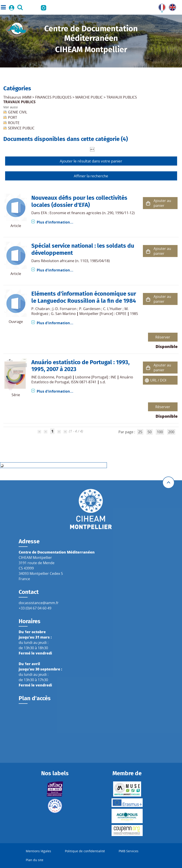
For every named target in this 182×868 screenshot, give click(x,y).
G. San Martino (63, 314)
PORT (13, 117)
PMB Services (129, 851)
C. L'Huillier (112, 309)
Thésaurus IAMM (17, 97)
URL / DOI (158, 380)
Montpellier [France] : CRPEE (103, 314)
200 (171, 432)
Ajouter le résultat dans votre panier (91, 161)
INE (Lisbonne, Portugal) (51, 377)
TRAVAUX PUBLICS (122, 97)
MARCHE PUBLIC (89, 97)
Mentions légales (38, 851)
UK (171, 6)
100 (160, 432)
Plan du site (35, 860)
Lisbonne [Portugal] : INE (96, 377)
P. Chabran (41, 309)
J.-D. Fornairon (64, 309)
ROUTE (14, 123)
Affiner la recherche (91, 176)
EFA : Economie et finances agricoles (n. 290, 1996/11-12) (88, 213)
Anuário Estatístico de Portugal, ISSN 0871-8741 (82, 380)
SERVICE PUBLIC (21, 128)
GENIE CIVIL (18, 112)
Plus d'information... (55, 222)
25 (140, 432)
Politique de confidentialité (85, 851)
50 (150, 432)
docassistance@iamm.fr (39, 603)
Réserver (163, 337)
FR (160, 6)
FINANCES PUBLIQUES (53, 97)
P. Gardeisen (90, 309)
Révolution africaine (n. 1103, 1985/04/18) (75, 261)
